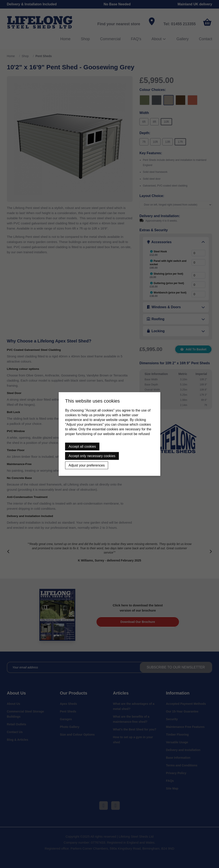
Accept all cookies (82, 447)
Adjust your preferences (87, 465)
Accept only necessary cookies (92, 456)
